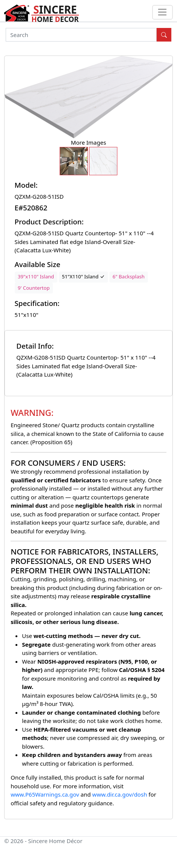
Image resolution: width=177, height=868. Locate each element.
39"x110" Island (36, 276)
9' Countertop (34, 288)
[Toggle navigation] (162, 12)
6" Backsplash (129, 276)
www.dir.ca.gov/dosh (119, 794)
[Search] (81, 35)
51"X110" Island (83, 276)
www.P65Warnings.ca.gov (45, 794)
